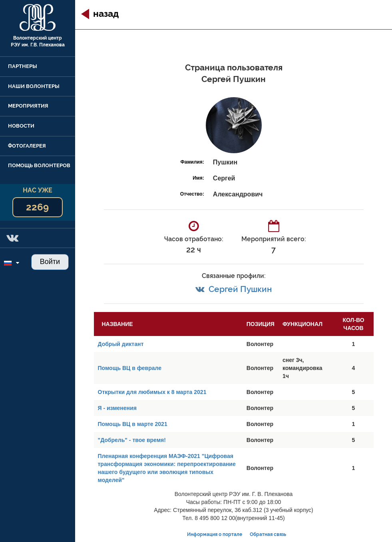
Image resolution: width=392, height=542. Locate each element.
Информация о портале (215, 534)
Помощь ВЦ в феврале (130, 368)
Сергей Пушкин (240, 289)
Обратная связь (268, 534)
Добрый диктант (121, 344)
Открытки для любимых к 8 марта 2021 (152, 392)
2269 (37, 207)
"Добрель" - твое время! (132, 440)
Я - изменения (117, 408)
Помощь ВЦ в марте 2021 (133, 424)
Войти (50, 262)
